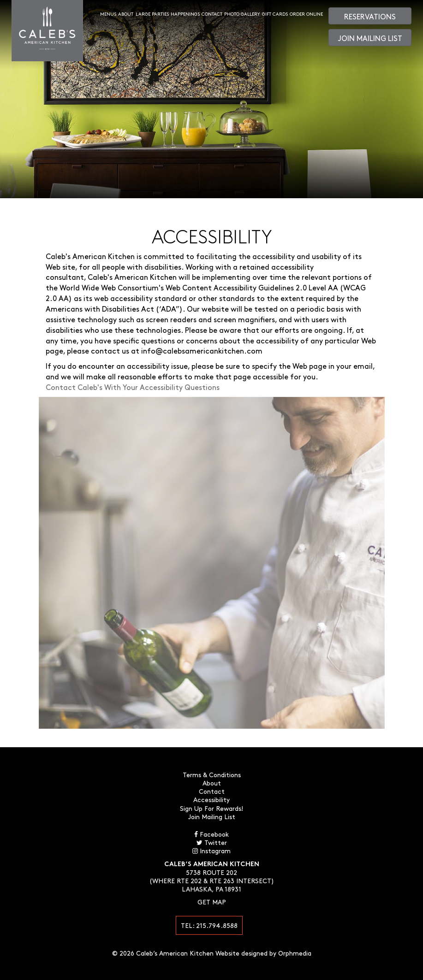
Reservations (370, 16)
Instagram (211, 850)
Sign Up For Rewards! (211, 808)
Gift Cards (275, 14)
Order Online (306, 14)
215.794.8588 (217, 925)
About (126, 14)
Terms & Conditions (212, 774)
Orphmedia (295, 953)
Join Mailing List (370, 38)
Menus (108, 14)
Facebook (211, 834)
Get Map (212, 902)
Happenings (185, 14)
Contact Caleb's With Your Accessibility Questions (133, 387)
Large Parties (152, 14)
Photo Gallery (242, 14)
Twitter (212, 842)
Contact (212, 14)
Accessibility (211, 799)
